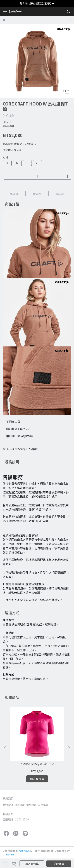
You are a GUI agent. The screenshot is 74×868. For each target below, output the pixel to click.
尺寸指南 (43, 805)
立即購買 (59, 864)
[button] (69, 748)
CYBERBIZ (9, 854)
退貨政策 (20, 805)
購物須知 (8, 805)
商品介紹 (14, 193)
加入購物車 (32, 864)
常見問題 (31, 805)
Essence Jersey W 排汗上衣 (37, 764)
